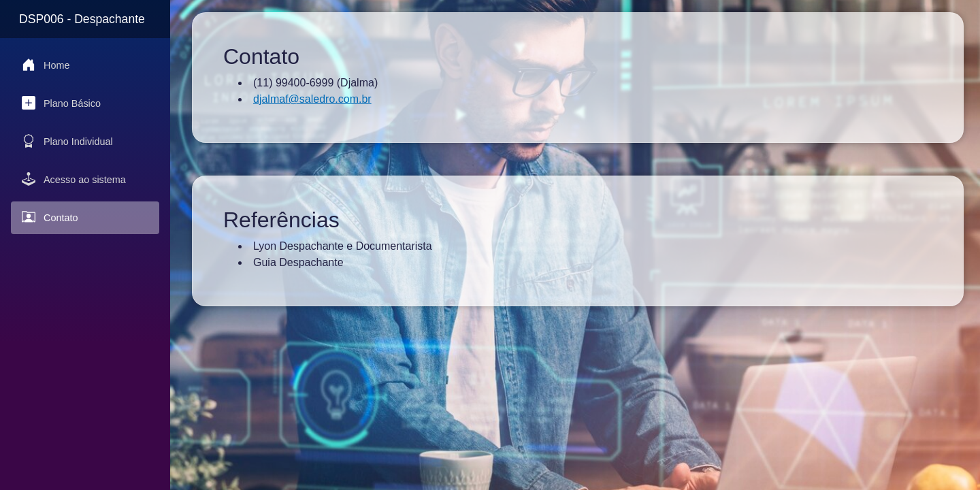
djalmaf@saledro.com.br (312, 99)
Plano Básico (61, 103)
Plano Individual (67, 141)
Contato (50, 217)
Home (46, 65)
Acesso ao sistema (74, 179)
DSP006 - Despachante (82, 19)
